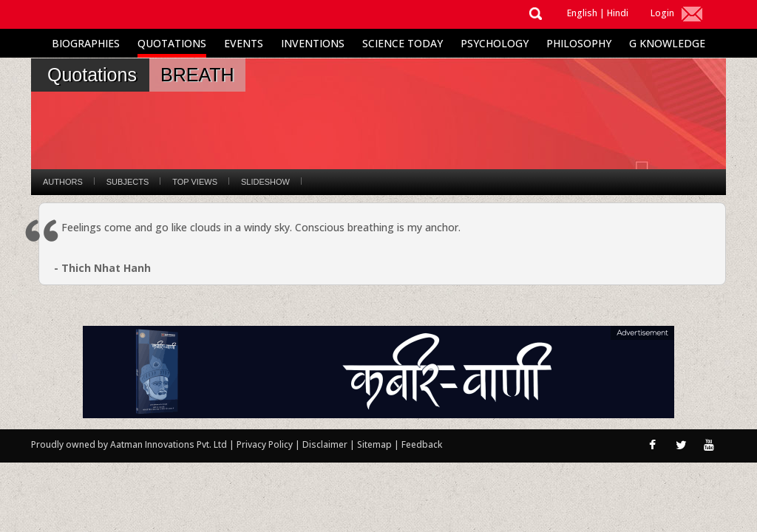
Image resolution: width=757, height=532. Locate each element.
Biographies (86, 43)
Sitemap (376, 444)
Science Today (403, 43)
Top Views (195, 182)
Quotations (172, 43)
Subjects (128, 182)
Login (662, 13)
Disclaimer (325, 444)
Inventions (313, 43)
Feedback (422, 444)
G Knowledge (667, 43)
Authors (63, 182)
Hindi (618, 13)
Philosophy (579, 43)
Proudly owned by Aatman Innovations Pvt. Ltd (129, 444)
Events (244, 43)
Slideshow (265, 182)
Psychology (495, 43)
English (582, 13)
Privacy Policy (266, 444)
